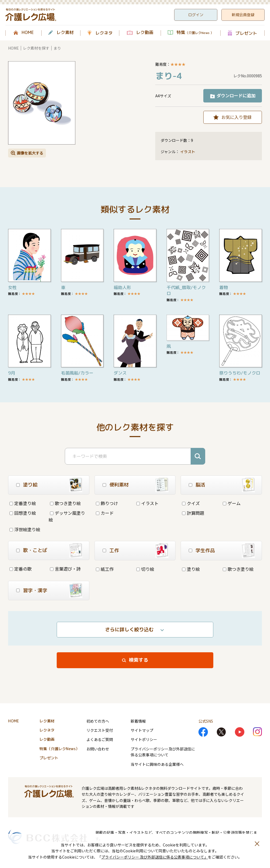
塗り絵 (191, 569)
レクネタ (104, 33)
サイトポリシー (144, 739)
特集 (195, 33)
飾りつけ (107, 503)
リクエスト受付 (100, 730)
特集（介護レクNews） (59, 749)
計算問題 (193, 513)
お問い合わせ (98, 749)
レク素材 (65, 33)
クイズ (191, 503)
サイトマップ (142, 730)
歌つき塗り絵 (65, 503)
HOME (28, 33)
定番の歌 (21, 569)
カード (105, 513)
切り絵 (145, 569)
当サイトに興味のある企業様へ (157, 764)
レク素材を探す (36, 48)
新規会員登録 (243, 15)
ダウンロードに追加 (236, 95)
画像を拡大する (30, 153)
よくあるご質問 (100, 739)
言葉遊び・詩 (65, 569)
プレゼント (246, 33)
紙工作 (105, 569)
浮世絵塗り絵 (25, 529)
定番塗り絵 (23, 503)
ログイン (196, 15)
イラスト (188, 152)
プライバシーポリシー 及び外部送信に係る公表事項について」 (155, 857)
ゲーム (232, 503)
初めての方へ (98, 721)
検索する (139, 660)
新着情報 (138, 721)
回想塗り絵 (23, 513)
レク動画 (145, 33)
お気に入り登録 (237, 117)
